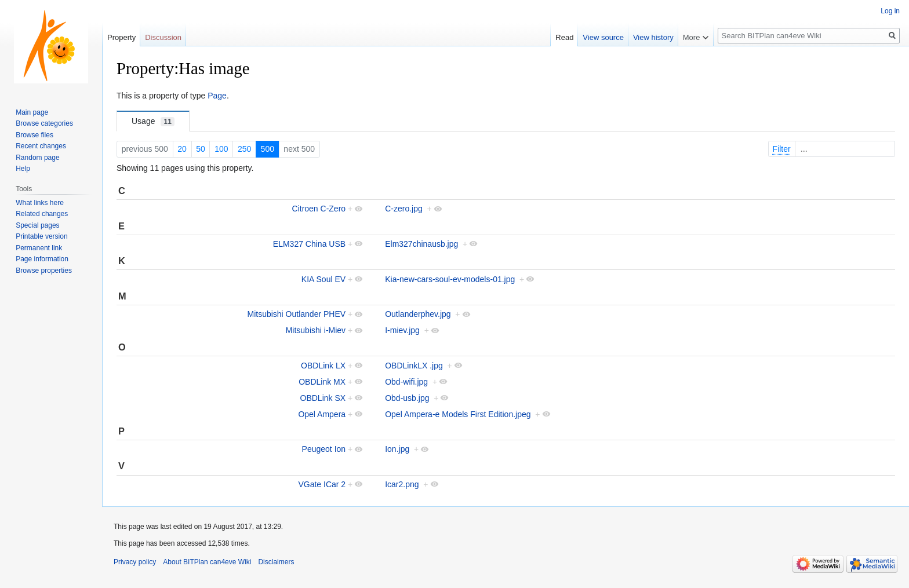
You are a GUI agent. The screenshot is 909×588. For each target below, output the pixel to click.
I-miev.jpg (402, 330)
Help (23, 169)
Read (564, 37)
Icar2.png (402, 484)
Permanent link (39, 248)
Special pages (37, 225)
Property (121, 37)
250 (244, 149)
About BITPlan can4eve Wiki (207, 562)
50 (201, 149)
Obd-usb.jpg (407, 398)
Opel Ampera (322, 414)
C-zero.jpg (404, 209)
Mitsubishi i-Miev (316, 330)
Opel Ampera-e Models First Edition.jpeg (458, 414)
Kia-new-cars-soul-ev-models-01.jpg (450, 279)
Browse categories (44, 123)
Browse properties (44, 271)
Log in (890, 11)
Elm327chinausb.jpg (421, 244)
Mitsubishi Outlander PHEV (296, 314)
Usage (153, 121)
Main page (32, 112)
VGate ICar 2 (322, 484)
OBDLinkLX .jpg (414, 366)
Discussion (163, 37)
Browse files (34, 135)
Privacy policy (135, 562)
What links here (40, 203)
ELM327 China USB (309, 244)
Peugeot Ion (324, 449)
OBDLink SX (323, 398)
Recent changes (41, 146)
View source (603, 37)
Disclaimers (276, 562)
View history (653, 37)
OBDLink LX (323, 366)
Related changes (42, 214)
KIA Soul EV (323, 279)
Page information (42, 259)
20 (182, 149)
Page (217, 96)
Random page (37, 158)
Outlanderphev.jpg (418, 314)
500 (268, 149)
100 (221, 149)
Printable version (41, 236)
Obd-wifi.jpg (406, 382)
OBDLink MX (322, 382)
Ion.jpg (397, 449)
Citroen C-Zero (319, 209)
